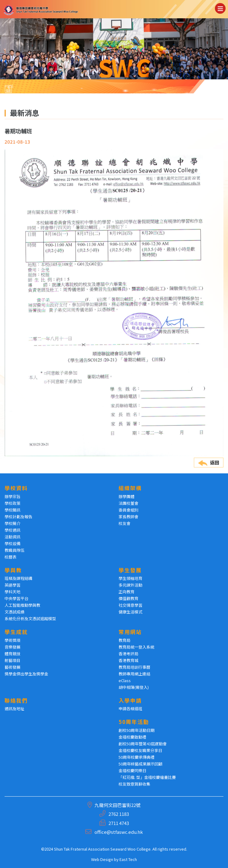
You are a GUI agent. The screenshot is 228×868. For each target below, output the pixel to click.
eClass (125, 680)
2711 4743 (119, 823)
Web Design (102, 859)
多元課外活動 (130, 585)
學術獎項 (12, 640)
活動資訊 (12, 537)
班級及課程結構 (18, 578)
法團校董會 (128, 503)
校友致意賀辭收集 (134, 784)
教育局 (125, 640)
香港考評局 (128, 654)
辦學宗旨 (12, 496)
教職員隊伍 (14, 550)
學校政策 (12, 503)
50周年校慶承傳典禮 (137, 757)
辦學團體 (126, 496)
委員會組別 (128, 510)
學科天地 (12, 592)
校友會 (125, 523)
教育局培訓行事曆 (134, 667)
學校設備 (12, 543)
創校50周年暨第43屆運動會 (143, 744)
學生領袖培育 (130, 578)
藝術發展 (12, 667)
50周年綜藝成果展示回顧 (141, 764)
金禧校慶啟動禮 (132, 737)
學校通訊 (12, 530)
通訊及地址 (14, 709)
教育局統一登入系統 (136, 647)
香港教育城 (128, 660)
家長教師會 (128, 517)
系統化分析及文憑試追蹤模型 (30, 618)
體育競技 (12, 654)
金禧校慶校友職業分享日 (140, 750)
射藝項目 (12, 660)
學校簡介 (12, 523)
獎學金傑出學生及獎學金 (26, 674)
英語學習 (12, 585)
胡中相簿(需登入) (134, 687)
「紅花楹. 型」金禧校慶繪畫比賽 (147, 777)
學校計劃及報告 (18, 517)
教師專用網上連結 (134, 674)
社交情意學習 (130, 605)
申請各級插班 (130, 709)
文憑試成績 (14, 612)
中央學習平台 (16, 598)
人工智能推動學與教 (22, 605)
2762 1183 (119, 814)
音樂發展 (12, 647)
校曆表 (11, 557)
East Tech (128, 859)
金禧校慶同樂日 (132, 770)
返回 (209, 473)
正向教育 (126, 592)
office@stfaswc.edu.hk (119, 832)
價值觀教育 (128, 598)
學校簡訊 (12, 510)
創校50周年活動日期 (137, 730)
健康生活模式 (130, 612)
